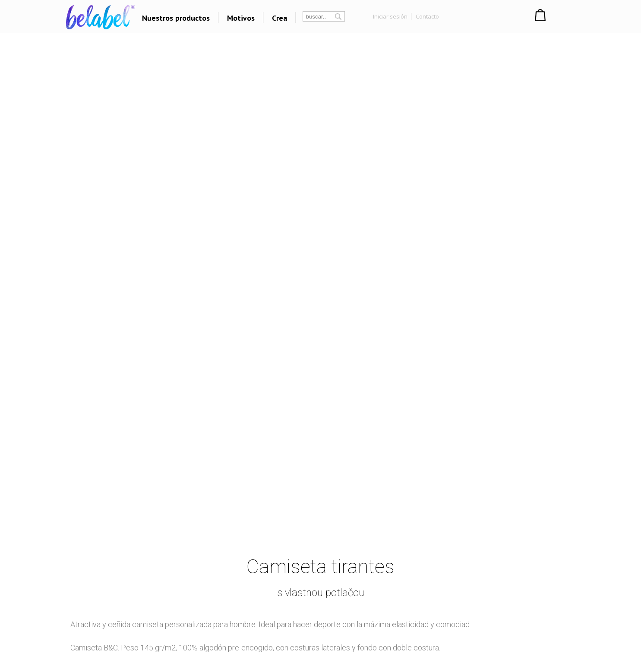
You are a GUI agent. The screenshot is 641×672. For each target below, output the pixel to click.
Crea (279, 18)
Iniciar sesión (390, 16)
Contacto (427, 16)
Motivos (241, 18)
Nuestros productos (176, 18)
